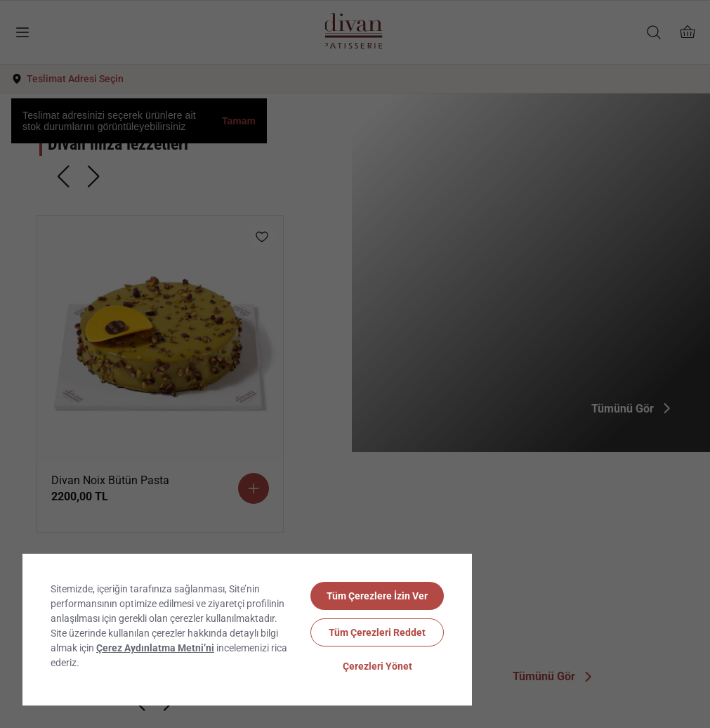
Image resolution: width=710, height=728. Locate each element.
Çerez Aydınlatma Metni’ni (155, 648)
